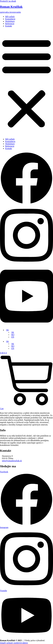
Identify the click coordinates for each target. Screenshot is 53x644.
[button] (26, 83)
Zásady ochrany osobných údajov (14, 643)
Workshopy (10, 21)
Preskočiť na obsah (8, 1)
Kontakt (9, 26)
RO (13, 335)
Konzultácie (10, 19)
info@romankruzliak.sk (12, 461)
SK (7, 330)
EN (13, 337)
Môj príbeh (10, 17)
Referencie (10, 24)
